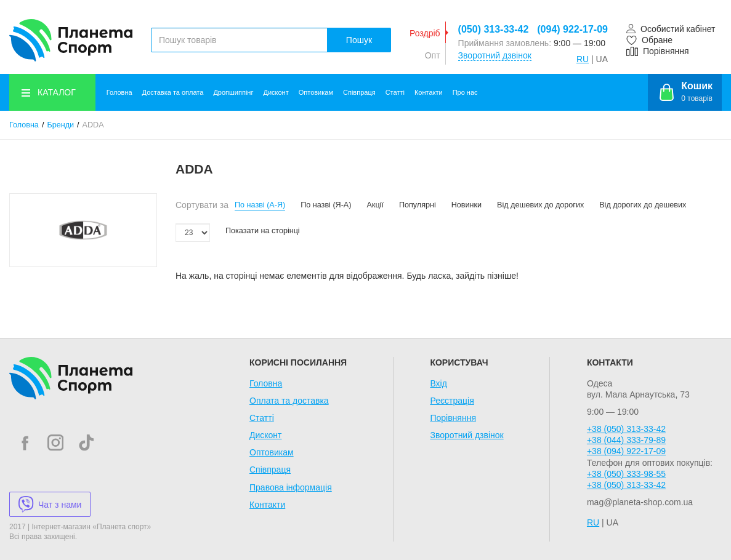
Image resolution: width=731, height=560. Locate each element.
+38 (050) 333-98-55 (626, 474)
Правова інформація (291, 487)
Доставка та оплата (173, 92)
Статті (395, 92)
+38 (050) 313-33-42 (626, 429)
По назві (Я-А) (326, 205)
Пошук (359, 40)
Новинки (466, 205)
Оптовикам (316, 92)
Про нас (465, 92)
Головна (119, 92)
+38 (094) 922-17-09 (626, 451)
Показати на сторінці (263, 231)
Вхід (438, 383)
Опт (433, 55)
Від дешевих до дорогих (540, 205)
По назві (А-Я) (260, 205)
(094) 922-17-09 (572, 29)
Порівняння (453, 418)
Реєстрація (452, 401)
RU (583, 59)
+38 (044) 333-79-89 (626, 440)
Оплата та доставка (289, 401)
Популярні (418, 205)
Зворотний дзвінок (495, 55)
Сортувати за (202, 205)
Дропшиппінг (233, 92)
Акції (375, 205)
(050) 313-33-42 (494, 29)
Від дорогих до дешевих (643, 205)
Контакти (429, 92)
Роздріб (425, 33)
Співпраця (359, 92)
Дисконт (276, 92)
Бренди (60, 125)
